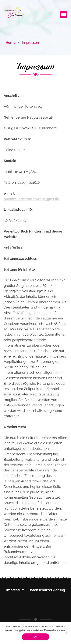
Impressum (15, 590)
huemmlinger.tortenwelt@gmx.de (32, 199)
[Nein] (66, 633)
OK (36, 637)
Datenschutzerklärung (47, 590)
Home (11, 43)
